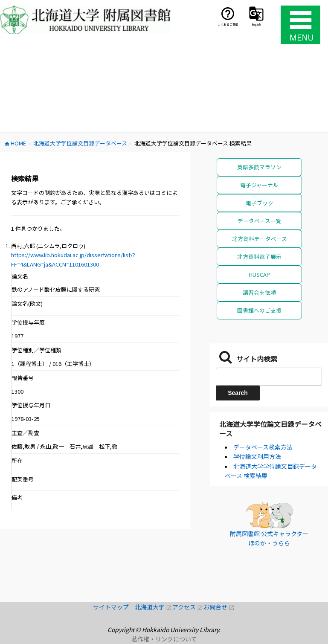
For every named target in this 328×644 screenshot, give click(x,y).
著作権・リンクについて (164, 639)
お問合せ (219, 607)
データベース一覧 (260, 221)
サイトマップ (114, 607)
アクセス (188, 607)
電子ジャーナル (259, 185)
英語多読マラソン (259, 167)
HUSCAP (259, 274)
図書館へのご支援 (259, 310)
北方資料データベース (260, 239)
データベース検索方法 (263, 447)
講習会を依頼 (259, 292)
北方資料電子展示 (259, 257)
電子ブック (260, 203)
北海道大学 (154, 607)
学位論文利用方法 (257, 456)
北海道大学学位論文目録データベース (270, 429)
